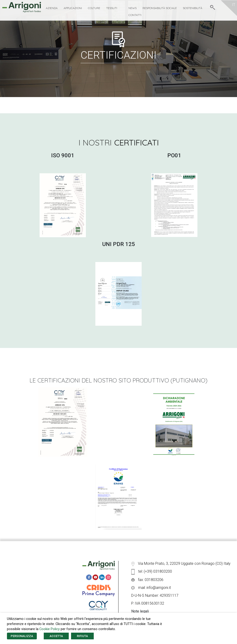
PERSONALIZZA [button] (22, 636)
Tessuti (112, 8)
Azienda (52, 8)
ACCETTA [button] (56, 636)
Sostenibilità (193, 8)
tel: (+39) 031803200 (152, 571)
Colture (94, 8)
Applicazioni (73, 8)
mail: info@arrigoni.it (151, 588)
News (133, 8)
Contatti (135, 15)
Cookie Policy (50, 629)
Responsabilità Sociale (160, 8)
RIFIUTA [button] (82, 636)
